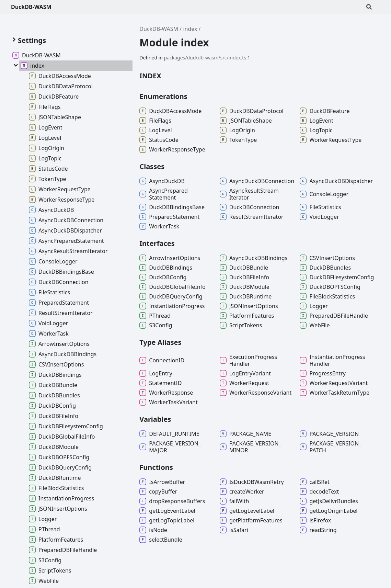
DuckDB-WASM (31, 7)
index (190, 29)
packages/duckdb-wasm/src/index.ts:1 (207, 58)
